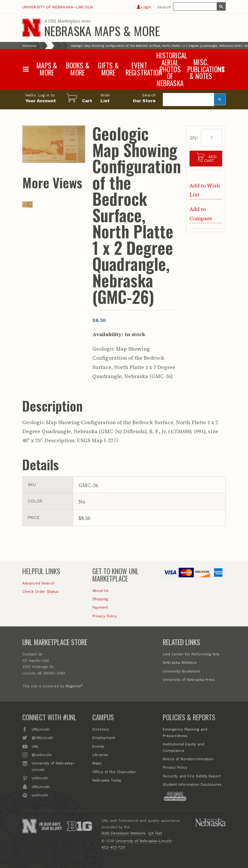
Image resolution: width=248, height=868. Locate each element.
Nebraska (29, 46)
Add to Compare (201, 214)
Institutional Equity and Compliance (183, 748)
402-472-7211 (113, 848)
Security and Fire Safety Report (192, 776)
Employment (104, 738)
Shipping (100, 599)
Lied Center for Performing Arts (191, 654)
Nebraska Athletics (180, 663)
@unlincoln (42, 754)
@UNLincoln (42, 737)
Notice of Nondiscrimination (188, 759)
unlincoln (40, 778)
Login (144, 7)
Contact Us (32, 654)
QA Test (155, 833)
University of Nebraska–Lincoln (57, 7)
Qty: (194, 138)
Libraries (100, 755)
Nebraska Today (107, 780)
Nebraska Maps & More (102, 31)
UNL (35, 746)
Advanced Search (38, 583)
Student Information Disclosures (192, 785)
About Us (100, 591)
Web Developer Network (123, 833)
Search (164, 7)
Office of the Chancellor (114, 772)
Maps (97, 763)
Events (98, 747)
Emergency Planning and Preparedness (185, 733)
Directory (101, 729)
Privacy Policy (105, 616)
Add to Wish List (205, 190)
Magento (73, 686)
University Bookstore (181, 671)
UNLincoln (41, 729)
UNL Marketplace (64, 21)
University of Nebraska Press (189, 680)
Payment (100, 608)
